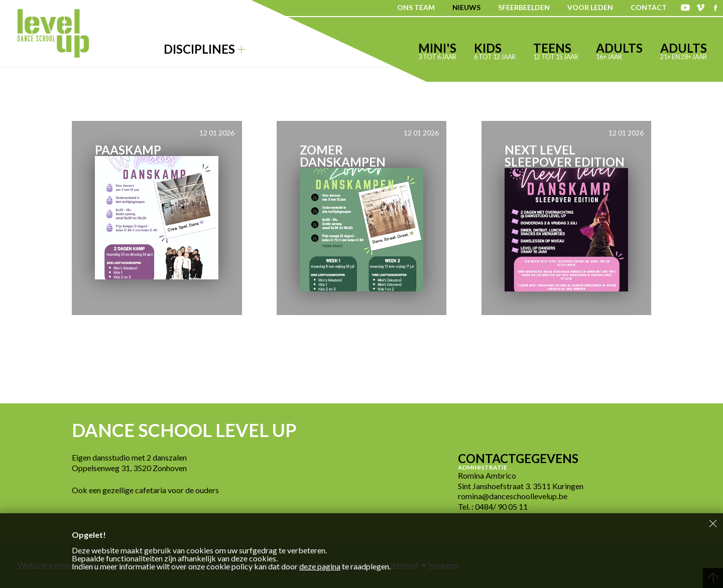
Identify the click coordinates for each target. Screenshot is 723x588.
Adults (619, 51)
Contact (649, 7)
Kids (495, 51)
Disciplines (204, 49)
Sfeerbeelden (524, 7)
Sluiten (713, 523)
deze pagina (320, 566)
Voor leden (590, 7)
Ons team (416, 7)
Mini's (437, 51)
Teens (556, 51)
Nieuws (466, 7)
